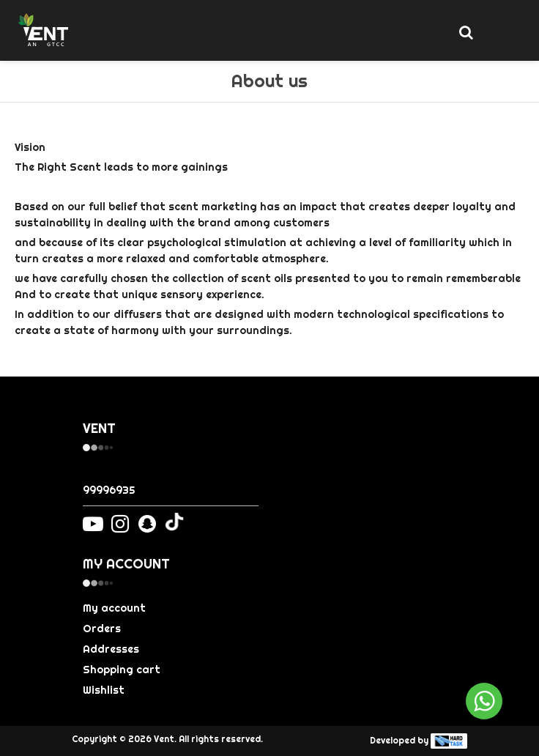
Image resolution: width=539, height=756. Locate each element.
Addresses (111, 649)
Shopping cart (122, 670)
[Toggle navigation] (498, 34)
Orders (102, 629)
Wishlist (104, 690)
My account (114, 608)
